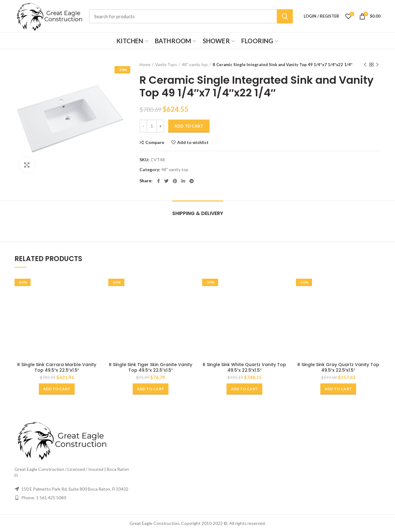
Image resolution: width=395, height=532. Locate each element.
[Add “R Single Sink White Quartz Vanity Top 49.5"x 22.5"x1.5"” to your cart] (244, 389)
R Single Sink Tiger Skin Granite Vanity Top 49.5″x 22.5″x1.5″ (151, 367)
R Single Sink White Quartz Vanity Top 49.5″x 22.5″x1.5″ (244, 367)
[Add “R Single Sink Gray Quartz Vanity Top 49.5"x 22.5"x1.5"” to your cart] (338, 389)
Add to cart (189, 126)
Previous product (365, 65)
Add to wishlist (193, 142)
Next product (377, 65)
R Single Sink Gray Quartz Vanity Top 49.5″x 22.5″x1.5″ (338, 367)
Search (285, 16)
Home (145, 65)
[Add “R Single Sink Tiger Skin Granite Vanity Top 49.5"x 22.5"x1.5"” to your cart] (151, 389)
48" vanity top (195, 65)
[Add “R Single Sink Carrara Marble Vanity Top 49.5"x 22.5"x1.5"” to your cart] (57, 389)
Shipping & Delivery (198, 213)
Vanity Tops (166, 65)
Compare (155, 142)
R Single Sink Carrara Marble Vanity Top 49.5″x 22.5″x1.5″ (57, 367)
